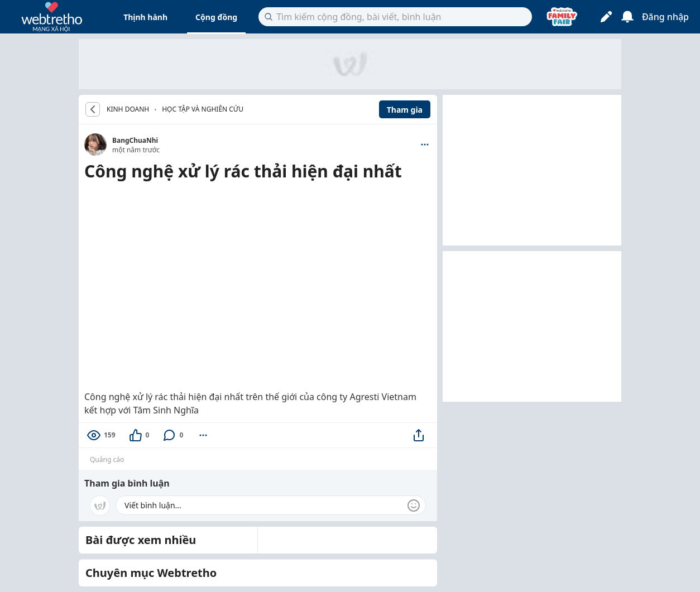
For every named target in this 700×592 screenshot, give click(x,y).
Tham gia (405, 110)
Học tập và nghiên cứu (203, 109)
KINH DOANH (128, 109)
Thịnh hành (145, 17)
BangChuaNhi (135, 140)
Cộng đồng (216, 17)
